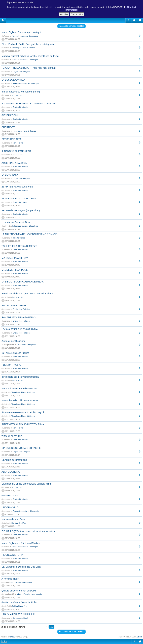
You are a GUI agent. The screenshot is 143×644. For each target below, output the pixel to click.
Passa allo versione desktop (71, 26)
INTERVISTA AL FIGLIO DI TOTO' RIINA (23, 424)
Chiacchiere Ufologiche (26, 345)
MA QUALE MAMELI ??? (15, 258)
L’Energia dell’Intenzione (14, 460)
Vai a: (3, 627)
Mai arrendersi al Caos (13, 519)
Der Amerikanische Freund (15, 353)
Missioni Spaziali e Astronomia (29, 594)
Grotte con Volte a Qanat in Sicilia (19, 602)
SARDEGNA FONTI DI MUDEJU (19, 199)
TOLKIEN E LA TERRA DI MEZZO (19, 246)
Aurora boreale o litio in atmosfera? (20, 400)
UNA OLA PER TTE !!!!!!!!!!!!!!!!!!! (18, 614)
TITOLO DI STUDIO (12, 436)
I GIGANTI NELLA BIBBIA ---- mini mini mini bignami (29, 68)
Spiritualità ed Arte (20, 107)
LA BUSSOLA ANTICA (13, 80)
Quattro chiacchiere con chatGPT (19, 591)
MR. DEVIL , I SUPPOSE (15, 270)
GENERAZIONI (10, 115)
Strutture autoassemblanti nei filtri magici (23, 412)
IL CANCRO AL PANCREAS (16, 151)
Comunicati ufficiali (20, 618)
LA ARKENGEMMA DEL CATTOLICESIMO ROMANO (29, 234)
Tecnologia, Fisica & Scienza (23, 48)
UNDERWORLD (10, 507)
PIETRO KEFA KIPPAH (14, 305)
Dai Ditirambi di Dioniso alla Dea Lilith (21, 567)
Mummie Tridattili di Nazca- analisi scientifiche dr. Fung (30, 56)
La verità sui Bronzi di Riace (16, 222)
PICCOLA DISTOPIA (12, 555)
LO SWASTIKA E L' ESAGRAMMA (20, 329)
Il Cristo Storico (19, 238)
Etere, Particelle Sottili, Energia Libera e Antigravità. (28, 44)
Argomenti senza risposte (20, 2)
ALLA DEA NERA (11, 472)
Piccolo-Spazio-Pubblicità (22, 582)
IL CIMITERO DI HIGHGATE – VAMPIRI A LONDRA (29, 104)
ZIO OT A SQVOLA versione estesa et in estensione (29, 531)
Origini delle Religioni (21, 71)
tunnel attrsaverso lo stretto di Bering (21, 92)
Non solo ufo (17, 95)
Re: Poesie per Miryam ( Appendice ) (21, 210)
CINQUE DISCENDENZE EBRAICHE (21, 448)
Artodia (139, 637)
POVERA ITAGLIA (11, 365)
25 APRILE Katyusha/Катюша (17, 187)
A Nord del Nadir (10, 579)
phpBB (13, 637)
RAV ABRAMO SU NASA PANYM (19, 317)
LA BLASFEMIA (10, 175)
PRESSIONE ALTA (11, 139)
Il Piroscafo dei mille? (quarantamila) (20, 377)
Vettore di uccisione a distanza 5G (19, 389)
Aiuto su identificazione (13, 341)
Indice (4, 641)
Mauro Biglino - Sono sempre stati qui (21, 32)
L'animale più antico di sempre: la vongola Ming (26, 484)
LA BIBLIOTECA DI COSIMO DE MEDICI (23, 282)
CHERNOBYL (9, 127)
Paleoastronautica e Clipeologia (25, 36)
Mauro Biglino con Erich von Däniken (21, 543)
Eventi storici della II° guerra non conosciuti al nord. (28, 294)
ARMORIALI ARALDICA (14, 163)
